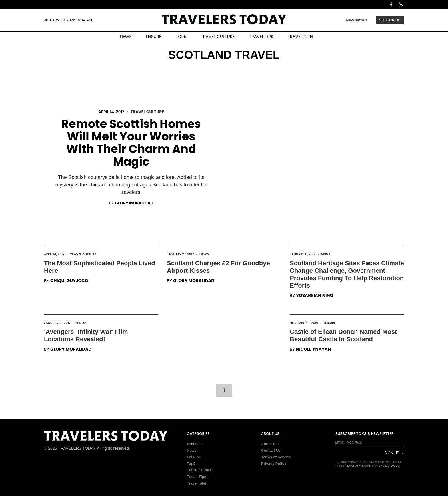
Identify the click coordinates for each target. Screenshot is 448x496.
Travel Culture (147, 112)
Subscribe (390, 20)
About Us (269, 444)
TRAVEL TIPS (261, 36)
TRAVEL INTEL (301, 36)
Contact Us (271, 450)
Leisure (330, 323)
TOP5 (181, 36)
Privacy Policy (274, 464)
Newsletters (357, 20)
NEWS (126, 36)
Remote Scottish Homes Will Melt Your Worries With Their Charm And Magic (131, 143)
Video (81, 323)
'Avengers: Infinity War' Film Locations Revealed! (86, 335)
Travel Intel (197, 483)
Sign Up (392, 453)
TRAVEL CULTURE (218, 36)
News (204, 254)
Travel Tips (197, 477)
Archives (195, 444)
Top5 (191, 464)
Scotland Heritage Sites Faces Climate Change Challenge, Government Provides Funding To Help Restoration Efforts (347, 274)
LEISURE (154, 36)
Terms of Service (276, 457)
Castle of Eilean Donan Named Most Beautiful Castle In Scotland (343, 335)
